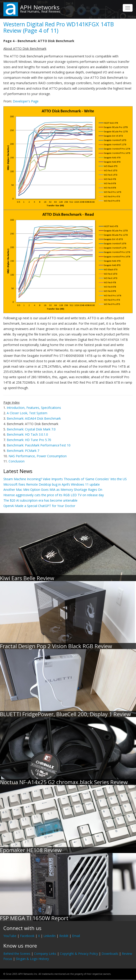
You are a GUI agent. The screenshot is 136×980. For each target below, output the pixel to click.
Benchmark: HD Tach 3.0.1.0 (27, 434)
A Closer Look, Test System (27, 413)
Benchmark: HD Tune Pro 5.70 (29, 440)
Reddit (64, 936)
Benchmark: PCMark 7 (23, 451)
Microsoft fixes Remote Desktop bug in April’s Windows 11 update (52, 484)
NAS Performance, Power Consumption (38, 456)
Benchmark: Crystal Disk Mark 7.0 (31, 429)
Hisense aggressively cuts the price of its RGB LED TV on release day (54, 495)
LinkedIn (50, 936)
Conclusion (17, 461)
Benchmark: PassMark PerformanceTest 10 (39, 445)
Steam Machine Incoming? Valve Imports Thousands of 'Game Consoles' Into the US (65, 479)
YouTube (10, 936)
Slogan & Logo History (32, 959)
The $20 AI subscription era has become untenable (40, 500)
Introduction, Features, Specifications (34, 408)
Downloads (110, 954)
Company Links (45, 954)
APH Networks (40, 7)
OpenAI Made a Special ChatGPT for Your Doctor (39, 506)
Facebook (27, 936)
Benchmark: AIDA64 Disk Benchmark (34, 418)
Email (76, 936)
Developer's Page (26, 101)
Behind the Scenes (17, 954)
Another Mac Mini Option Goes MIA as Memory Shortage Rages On (53, 490)
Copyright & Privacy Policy (79, 954)
